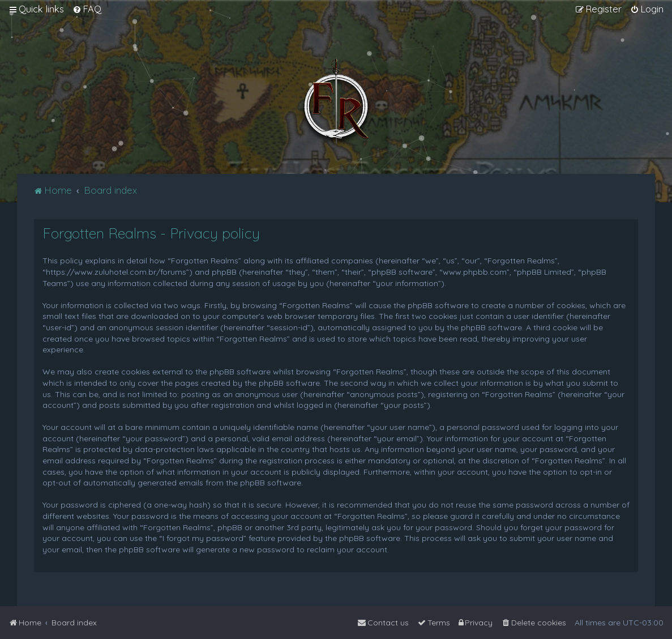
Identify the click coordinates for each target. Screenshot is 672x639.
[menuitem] (87, 9)
